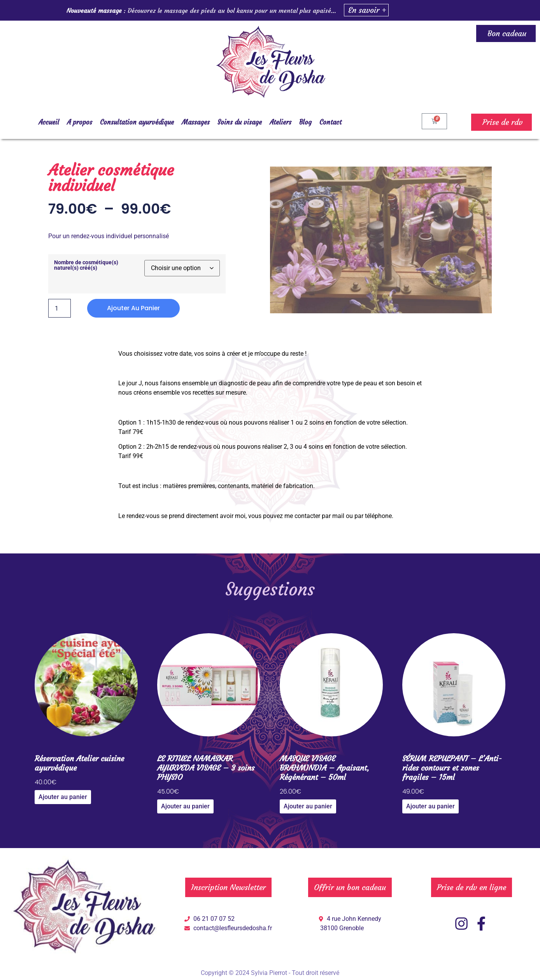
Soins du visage (240, 122)
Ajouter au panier (134, 308)
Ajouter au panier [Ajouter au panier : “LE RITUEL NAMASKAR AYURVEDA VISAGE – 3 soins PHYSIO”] (185, 806)
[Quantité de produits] (60, 308)
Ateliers (281, 122)
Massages (196, 122)
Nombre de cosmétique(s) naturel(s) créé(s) (86, 266)
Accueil (49, 122)
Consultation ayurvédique (137, 122)
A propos (80, 122)
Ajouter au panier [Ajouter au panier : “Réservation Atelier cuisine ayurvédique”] (63, 797)
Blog (305, 122)
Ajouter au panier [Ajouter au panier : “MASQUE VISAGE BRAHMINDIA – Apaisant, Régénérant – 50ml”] (308, 806)
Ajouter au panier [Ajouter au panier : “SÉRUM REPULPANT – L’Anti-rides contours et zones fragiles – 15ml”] (430, 806)
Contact (330, 122)
